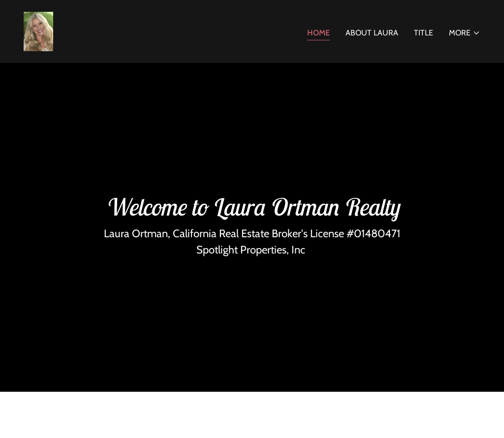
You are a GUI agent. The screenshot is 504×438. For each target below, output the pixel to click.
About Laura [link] (372, 33)
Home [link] (318, 33)
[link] (38, 31)
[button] (465, 33)
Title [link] (424, 33)
